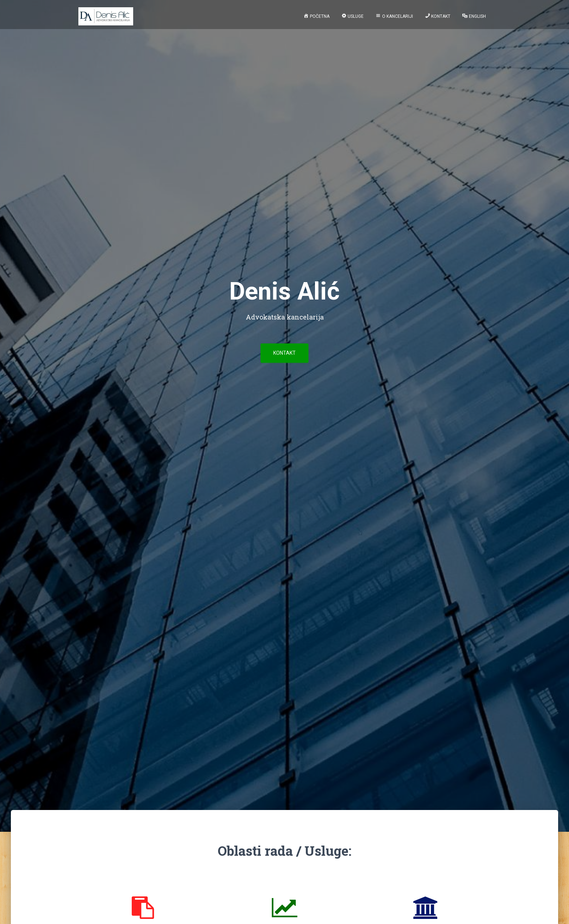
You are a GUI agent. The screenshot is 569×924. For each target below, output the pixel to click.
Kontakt (284, 353)
